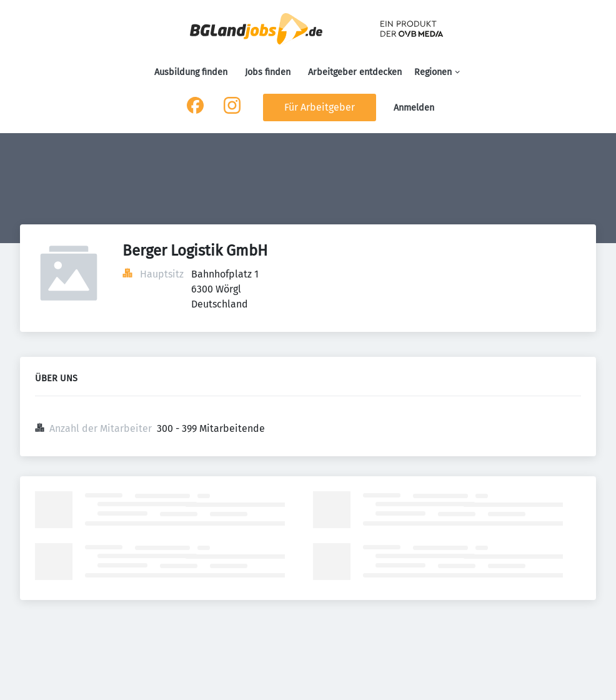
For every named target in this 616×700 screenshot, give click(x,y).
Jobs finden (268, 72)
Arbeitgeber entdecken (355, 72)
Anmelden (414, 108)
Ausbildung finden (191, 72)
